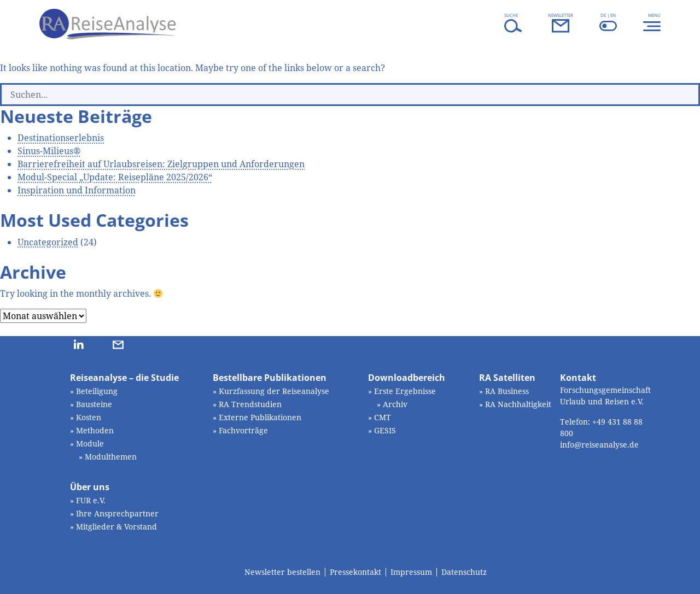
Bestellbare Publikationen (270, 378)
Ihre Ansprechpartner (117, 513)
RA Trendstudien (250, 404)
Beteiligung (97, 391)
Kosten (89, 417)
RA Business (507, 391)
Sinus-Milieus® (49, 151)
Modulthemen (111, 457)
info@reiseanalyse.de (599, 445)
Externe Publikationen (260, 417)
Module (90, 443)
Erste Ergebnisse (405, 391)
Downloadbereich (407, 378)
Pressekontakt (355, 572)
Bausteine (94, 404)
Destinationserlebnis (61, 138)
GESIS (385, 430)
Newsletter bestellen (282, 572)
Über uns (90, 487)
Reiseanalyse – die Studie (124, 378)
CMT (383, 417)
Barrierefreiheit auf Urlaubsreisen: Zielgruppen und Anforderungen (161, 164)
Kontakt (578, 378)
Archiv (395, 404)
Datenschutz (464, 572)
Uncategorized (48, 242)
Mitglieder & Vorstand (116, 527)
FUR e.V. (91, 500)
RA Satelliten (507, 378)
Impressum (411, 572)
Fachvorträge (243, 430)
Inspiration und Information (77, 190)
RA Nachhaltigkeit (518, 404)
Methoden (95, 430)
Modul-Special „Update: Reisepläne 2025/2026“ (115, 177)
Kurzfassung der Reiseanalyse (274, 391)
